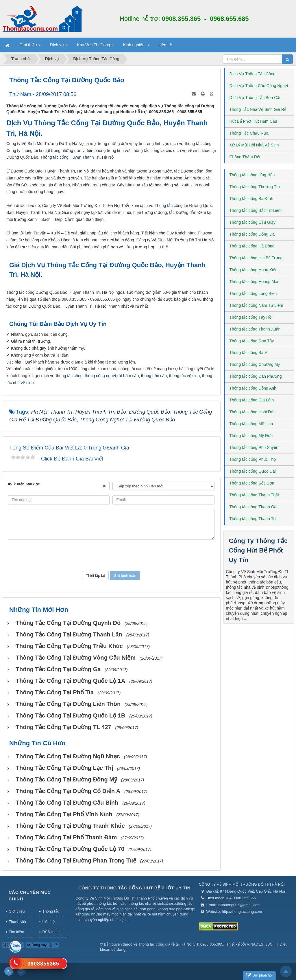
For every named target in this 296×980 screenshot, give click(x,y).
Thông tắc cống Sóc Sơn (252, 483)
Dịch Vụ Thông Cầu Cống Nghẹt (259, 86)
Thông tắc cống (169, 205)
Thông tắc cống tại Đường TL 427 (64, 727)
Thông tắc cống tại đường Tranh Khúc (70, 826)
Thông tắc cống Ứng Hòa (252, 175)
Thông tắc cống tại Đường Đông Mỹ (66, 779)
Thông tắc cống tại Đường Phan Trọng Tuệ (76, 860)
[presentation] (111, 555)
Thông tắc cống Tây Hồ (251, 317)
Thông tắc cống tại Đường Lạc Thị (64, 768)
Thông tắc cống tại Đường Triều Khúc (69, 646)
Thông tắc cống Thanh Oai (254, 507)
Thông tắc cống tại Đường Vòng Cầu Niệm (76, 658)
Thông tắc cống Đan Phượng (256, 376)
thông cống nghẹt (100, 376)
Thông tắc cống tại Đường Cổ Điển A (68, 791)
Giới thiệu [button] (30, 47)
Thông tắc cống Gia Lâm (252, 400)
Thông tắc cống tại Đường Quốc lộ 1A (71, 681)
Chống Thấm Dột (245, 157)
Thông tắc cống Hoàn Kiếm (254, 270)
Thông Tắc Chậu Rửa (249, 133)
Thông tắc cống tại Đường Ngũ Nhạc (68, 756)
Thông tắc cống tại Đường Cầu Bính (67, 803)
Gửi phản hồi (259, 976)
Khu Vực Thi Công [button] (95, 47)
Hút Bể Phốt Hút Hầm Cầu (253, 121)
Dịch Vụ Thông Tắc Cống (252, 74)
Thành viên (18, 922)
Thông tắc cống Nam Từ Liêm (256, 305)
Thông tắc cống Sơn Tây (252, 341)
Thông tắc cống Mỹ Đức (251, 436)
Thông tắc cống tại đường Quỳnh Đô (68, 623)
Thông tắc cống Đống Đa (252, 234)
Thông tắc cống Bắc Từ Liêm (256, 210)
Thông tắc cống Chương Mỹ (255, 364)
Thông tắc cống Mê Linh (251, 424)
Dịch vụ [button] (59, 47)
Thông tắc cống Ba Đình (251, 199)
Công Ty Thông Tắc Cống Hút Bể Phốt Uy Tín (258, 550)
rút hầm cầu (128, 376)
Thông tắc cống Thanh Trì (253, 519)
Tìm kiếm (16, 932)
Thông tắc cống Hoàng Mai (254, 282)
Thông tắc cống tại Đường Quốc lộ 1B (71, 715)
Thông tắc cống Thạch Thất (254, 495)
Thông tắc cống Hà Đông (252, 246)
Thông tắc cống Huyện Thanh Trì (70, 157)
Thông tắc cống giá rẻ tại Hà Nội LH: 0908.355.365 (181, 944)
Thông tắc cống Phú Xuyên (254, 447)
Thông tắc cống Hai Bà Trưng (256, 258)
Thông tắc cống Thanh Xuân (255, 329)
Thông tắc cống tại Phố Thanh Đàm (66, 837)
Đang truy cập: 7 (42, 945)
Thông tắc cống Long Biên (253, 293)
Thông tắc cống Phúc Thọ (253, 459)
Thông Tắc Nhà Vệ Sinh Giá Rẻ (258, 109)
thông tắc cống (69, 376)
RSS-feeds (51, 932)
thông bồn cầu (154, 376)
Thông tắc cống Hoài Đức (253, 412)
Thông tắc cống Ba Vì (249, 353)
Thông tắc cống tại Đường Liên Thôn (68, 704)
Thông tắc (51, 911)
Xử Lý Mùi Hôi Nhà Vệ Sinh (254, 145)
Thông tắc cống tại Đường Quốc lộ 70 (70, 849)
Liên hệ (48, 922)
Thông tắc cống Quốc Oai (253, 471)
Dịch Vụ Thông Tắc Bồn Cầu (256, 98)
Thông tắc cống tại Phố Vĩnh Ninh (64, 814)
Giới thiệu (17, 911)
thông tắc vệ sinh (184, 376)
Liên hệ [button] (165, 45)
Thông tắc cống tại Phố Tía (55, 692)
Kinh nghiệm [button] (136, 47)
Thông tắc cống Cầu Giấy (253, 222)
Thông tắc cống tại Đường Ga (58, 669)
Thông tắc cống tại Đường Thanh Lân (69, 634)
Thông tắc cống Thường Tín (255, 187)
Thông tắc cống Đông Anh (253, 388)
